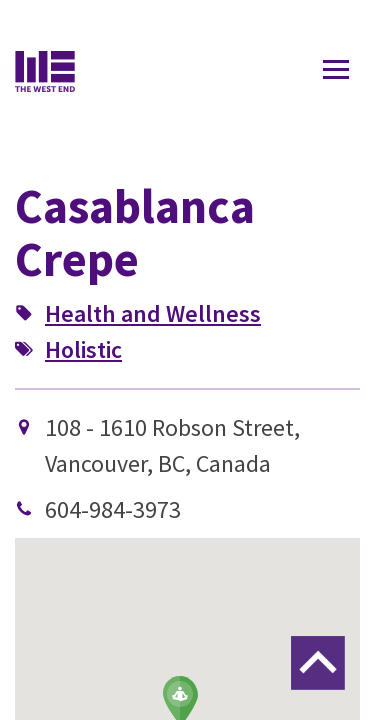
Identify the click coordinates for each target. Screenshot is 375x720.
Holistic (83, 349)
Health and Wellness (153, 313)
